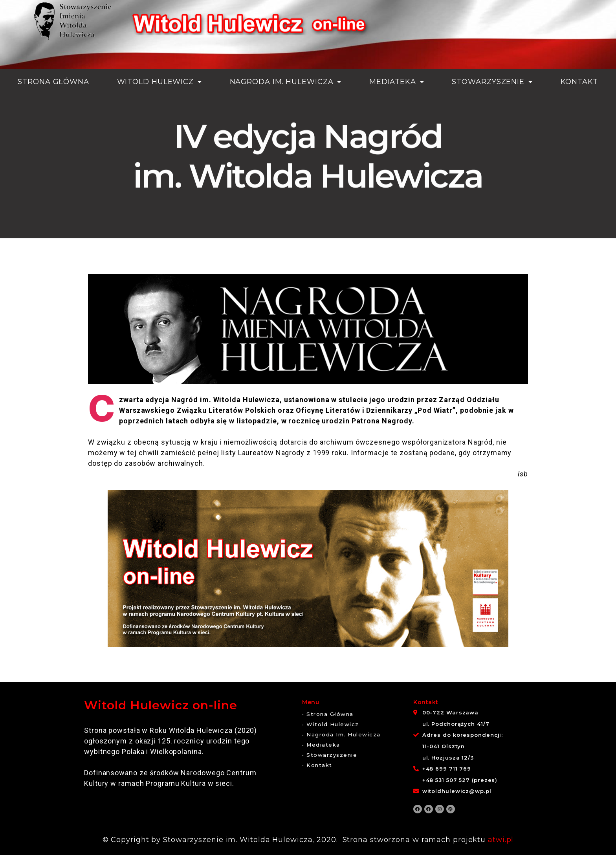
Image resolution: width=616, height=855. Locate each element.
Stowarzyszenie (492, 82)
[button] (328, 714)
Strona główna (53, 82)
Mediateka (397, 82)
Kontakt (579, 82)
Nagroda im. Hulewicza (286, 82)
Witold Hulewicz (159, 82)
